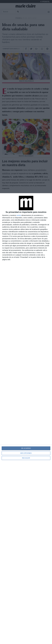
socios (19, 215)
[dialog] (26, 419)
